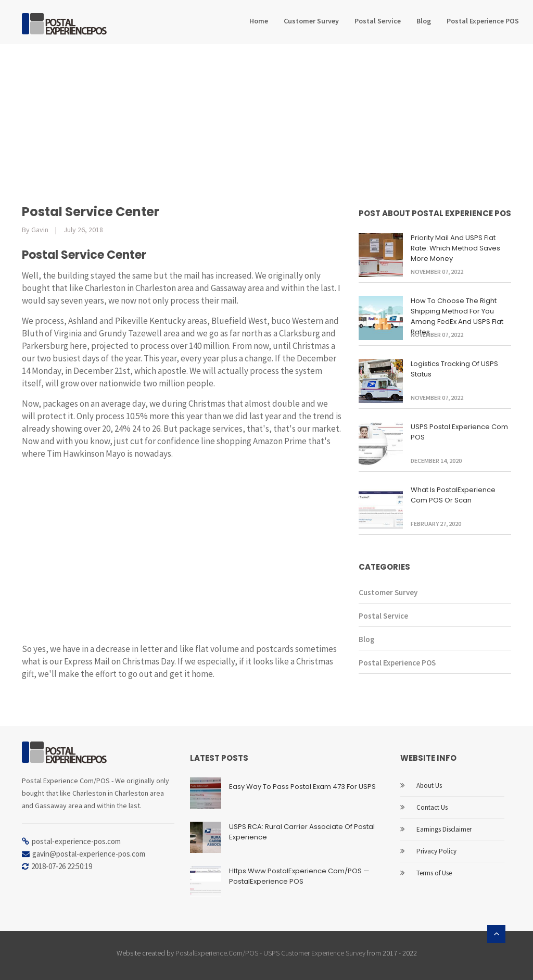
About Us (429, 786)
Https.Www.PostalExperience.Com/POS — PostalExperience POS (299, 876)
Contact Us (432, 807)
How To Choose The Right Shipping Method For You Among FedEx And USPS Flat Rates (457, 316)
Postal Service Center (91, 212)
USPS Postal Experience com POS (459, 432)
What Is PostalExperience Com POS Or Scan (453, 495)
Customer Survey (311, 21)
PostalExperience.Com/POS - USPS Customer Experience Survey (270, 953)
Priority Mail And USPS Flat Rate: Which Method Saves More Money (455, 248)
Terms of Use (434, 873)
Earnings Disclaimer (444, 829)
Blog (424, 21)
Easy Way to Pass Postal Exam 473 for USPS (302, 787)
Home (259, 21)
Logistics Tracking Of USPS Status (454, 369)
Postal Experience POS (483, 21)
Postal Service (378, 21)
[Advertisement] (266, 122)
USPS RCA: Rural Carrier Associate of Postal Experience (302, 832)
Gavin (40, 230)
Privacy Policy (436, 851)
